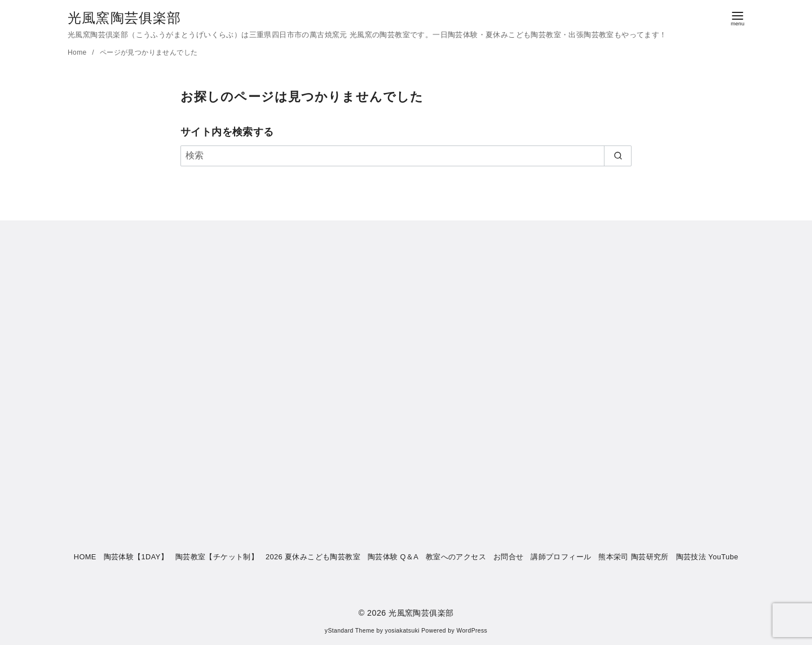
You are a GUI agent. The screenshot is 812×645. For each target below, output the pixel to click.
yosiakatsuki (402, 631)
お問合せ (509, 557)
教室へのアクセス (456, 557)
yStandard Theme (350, 631)
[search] (618, 156)
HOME (85, 557)
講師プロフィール (561, 557)
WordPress (472, 631)
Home (78, 52)
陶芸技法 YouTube (707, 557)
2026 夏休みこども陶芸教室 (313, 557)
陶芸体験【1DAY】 (136, 557)
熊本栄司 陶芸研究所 (634, 557)
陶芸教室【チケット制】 (217, 557)
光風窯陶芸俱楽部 (125, 18)
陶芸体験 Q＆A (393, 557)
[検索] (406, 156)
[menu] (738, 18)
